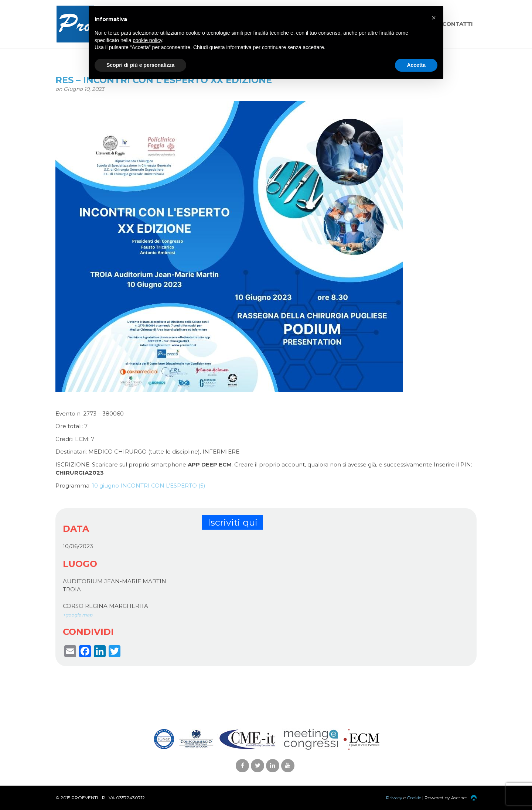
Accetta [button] (416, 65)
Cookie (414, 798)
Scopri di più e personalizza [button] (140, 65)
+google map (78, 615)
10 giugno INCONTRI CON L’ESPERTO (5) (149, 486)
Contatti (458, 24)
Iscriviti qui (233, 522)
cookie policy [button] (148, 40)
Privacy (394, 798)
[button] (434, 18)
